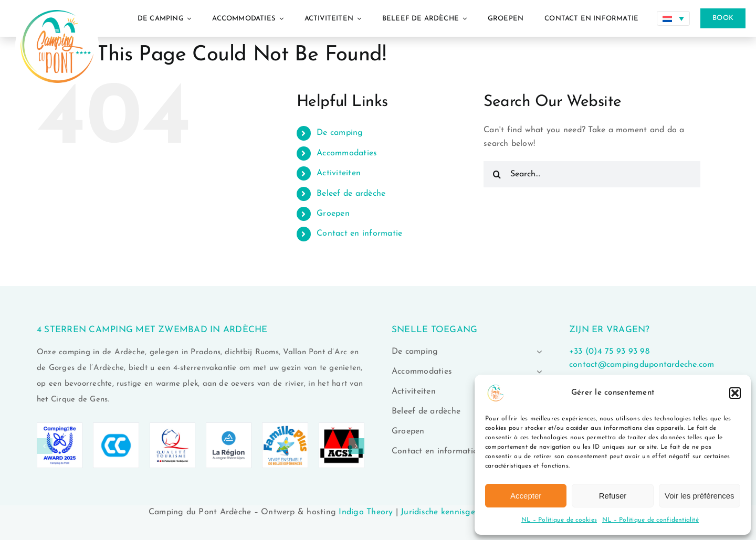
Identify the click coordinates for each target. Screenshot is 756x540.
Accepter (526, 496)
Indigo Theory (366, 512)
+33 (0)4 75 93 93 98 (609, 352)
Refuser (613, 496)
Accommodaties (347, 153)
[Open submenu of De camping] (537, 352)
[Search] (497, 174)
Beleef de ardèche (351, 194)
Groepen (333, 214)
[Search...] (592, 174)
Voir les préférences (700, 496)
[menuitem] (673, 18)
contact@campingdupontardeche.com (642, 365)
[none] (673, 18)
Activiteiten (339, 173)
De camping (340, 133)
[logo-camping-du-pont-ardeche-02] (57, 4)
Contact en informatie (359, 234)
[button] (735, 393)
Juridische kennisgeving (446, 512)
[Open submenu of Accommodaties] (537, 372)
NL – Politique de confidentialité (650, 520)
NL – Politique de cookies (559, 520)
